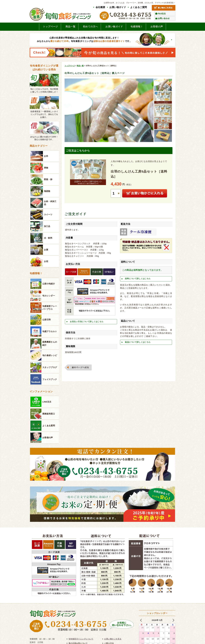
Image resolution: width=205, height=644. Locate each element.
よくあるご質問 (139, 7)
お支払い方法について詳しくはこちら (87, 322)
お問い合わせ (164, 18)
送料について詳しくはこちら (138, 280)
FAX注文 (162, 14)
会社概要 (100, 7)
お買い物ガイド (118, 7)
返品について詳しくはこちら (138, 343)
